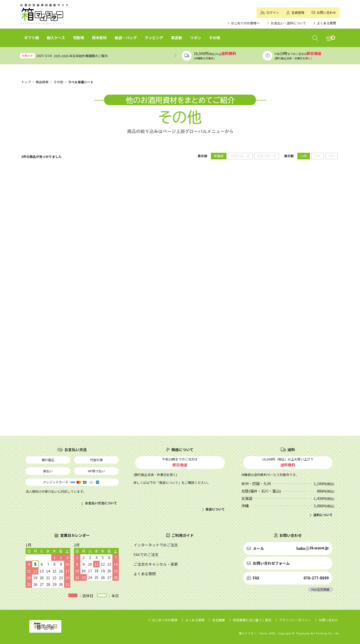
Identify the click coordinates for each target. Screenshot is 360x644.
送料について (323, 515)
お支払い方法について (101, 503)
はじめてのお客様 (165, 620)
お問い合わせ (328, 620)
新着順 (219, 156)
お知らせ (27, 56)
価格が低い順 (240, 156)
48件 (331, 156)
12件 (304, 156)
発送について (215, 509)
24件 (317, 156)
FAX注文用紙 (320, 589)
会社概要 (219, 620)
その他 (58, 82)
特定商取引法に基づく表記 (252, 620)
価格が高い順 (267, 156)
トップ (26, 82)
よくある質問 (195, 620)
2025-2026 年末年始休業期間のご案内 (81, 56)
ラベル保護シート (81, 82)
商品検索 (42, 82)
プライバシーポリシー (295, 620)
